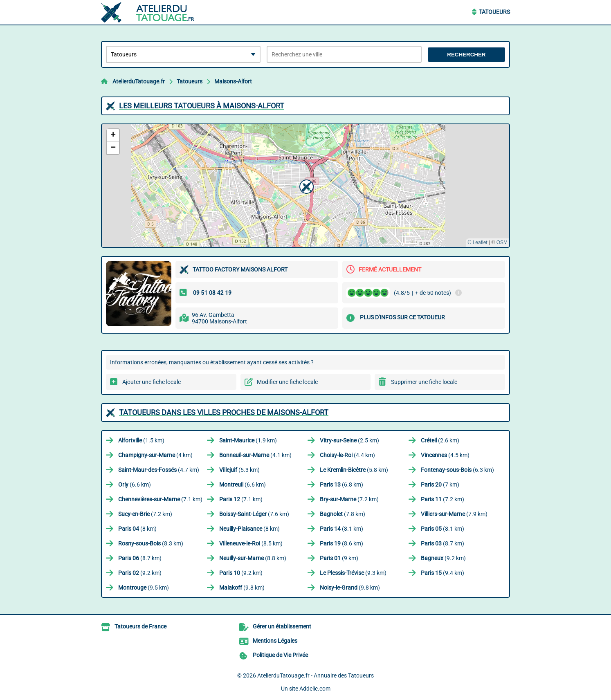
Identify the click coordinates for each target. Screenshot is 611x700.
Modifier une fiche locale (287, 382)
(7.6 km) (254, 514)
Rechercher (466, 55)
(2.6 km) (440, 440)
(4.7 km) (159, 470)
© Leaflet (477, 242)
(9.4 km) (443, 573)
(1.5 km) (141, 440)
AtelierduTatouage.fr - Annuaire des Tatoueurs (316, 675)
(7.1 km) (160, 499)
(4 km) (155, 455)
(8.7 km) (443, 543)
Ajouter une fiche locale (152, 382)
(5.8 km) (354, 470)
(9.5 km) (144, 588)
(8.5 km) (251, 543)
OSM (502, 242)
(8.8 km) (253, 558)
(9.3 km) (353, 573)
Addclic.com (315, 689)
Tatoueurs (494, 12)
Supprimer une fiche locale (424, 382)
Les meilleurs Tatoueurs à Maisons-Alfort (202, 106)
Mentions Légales (275, 641)
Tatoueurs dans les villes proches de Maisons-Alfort (224, 412)
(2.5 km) (349, 440)
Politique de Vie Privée (280, 655)
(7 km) (440, 485)
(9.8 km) (242, 588)
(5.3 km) (239, 470)
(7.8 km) (343, 514)
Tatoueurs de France (140, 626)
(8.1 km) (341, 529)
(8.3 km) (151, 543)
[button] (305, 186)
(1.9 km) (248, 440)
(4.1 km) (255, 455)
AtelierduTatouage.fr (139, 81)
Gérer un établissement (282, 626)
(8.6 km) (341, 543)
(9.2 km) (443, 558)
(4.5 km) (445, 455)
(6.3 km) (457, 470)
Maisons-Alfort (233, 81)
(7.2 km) (349, 499)
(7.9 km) (454, 514)
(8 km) (137, 529)
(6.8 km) (341, 485)
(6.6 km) (135, 485)
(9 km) (339, 558)
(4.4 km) (347, 455)
